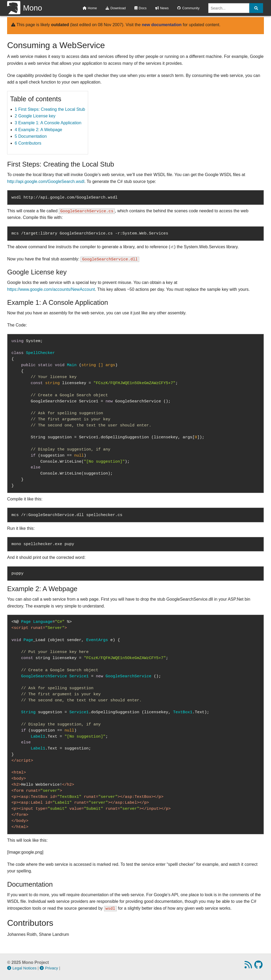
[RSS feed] (249, 966)
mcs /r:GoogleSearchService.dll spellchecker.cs (67, 515)
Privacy (49, 968)
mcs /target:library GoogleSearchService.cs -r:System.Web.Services (90, 233)
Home (90, 8)
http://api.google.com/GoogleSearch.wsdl (46, 181)
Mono (25, 8)
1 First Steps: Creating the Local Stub (50, 109)
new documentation (162, 25)
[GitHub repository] (259, 966)
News (162, 8)
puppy (17, 573)
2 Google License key (35, 116)
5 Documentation (31, 136)
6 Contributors (28, 143)
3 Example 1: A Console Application (48, 123)
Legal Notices (22, 968)
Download (116, 8)
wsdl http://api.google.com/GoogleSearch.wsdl (64, 197)
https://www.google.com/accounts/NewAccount (51, 289)
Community (188, 8)
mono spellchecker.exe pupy (43, 544)
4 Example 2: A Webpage (39, 130)
